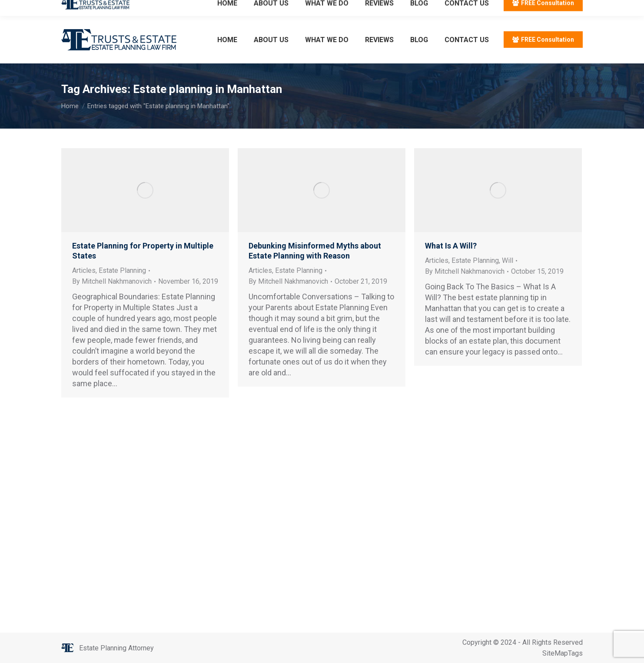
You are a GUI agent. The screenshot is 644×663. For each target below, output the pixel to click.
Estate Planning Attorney (116, 648)
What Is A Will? (451, 246)
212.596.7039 (83, 8)
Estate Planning (122, 270)
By (112, 281)
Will (508, 260)
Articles (84, 270)
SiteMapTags (563, 653)
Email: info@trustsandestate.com (163, 8)
